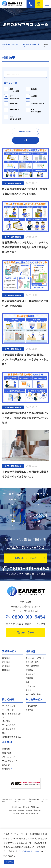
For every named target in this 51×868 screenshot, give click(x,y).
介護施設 (29, 678)
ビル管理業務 (31, 706)
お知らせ (6, 765)
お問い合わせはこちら (30, 558)
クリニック (30, 674)
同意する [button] (9, 862)
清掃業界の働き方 (38, 103)
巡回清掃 (6, 666)
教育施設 (29, 670)
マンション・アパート (35, 658)
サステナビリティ (10, 761)
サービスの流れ (9, 725)
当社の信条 (7, 753)
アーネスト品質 (9, 706)
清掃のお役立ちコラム (12, 737)
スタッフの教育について (12, 715)
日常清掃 (6, 658)
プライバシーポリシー (28, 851)
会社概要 (6, 749)
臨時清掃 (6, 670)
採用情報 (6, 769)
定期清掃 (6, 662)
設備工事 (29, 710)
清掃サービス (14, 109)
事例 (4, 733)
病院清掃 (34, 96)
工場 (27, 682)
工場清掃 (34, 89)
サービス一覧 (8, 710)
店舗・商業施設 (32, 666)
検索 (31, 140)
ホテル (28, 690)
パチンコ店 (30, 686)
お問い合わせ (25, 632)
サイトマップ (45, 800)
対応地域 (6, 721)
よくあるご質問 (9, 729)
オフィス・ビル (32, 662)
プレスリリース (9, 757)
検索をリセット (28, 131)
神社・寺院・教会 (33, 694)
